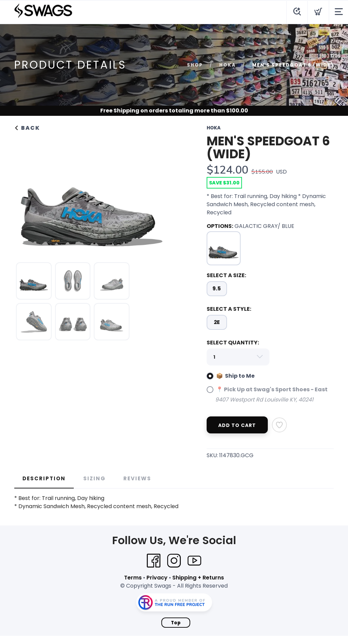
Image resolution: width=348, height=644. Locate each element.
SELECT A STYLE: (229, 309)
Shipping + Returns (198, 578)
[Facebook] (154, 561)
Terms (133, 578)
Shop (195, 65)
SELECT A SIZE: (226, 275)
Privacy (157, 578)
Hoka (228, 65)
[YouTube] (194, 561)
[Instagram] (174, 561)
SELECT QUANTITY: (233, 343)
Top (176, 623)
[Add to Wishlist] (279, 425)
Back (27, 128)
